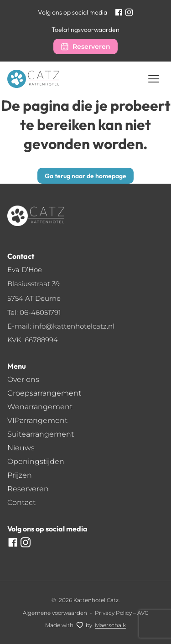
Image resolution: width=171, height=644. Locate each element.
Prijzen (20, 475)
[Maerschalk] (110, 625)
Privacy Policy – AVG (122, 613)
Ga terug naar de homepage (85, 176)
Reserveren (91, 46)
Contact (21, 502)
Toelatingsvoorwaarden (85, 30)
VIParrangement (37, 420)
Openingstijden (36, 461)
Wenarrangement (40, 407)
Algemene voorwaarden (55, 613)
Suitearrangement (41, 434)
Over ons (23, 379)
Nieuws (21, 448)
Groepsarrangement (44, 393)
